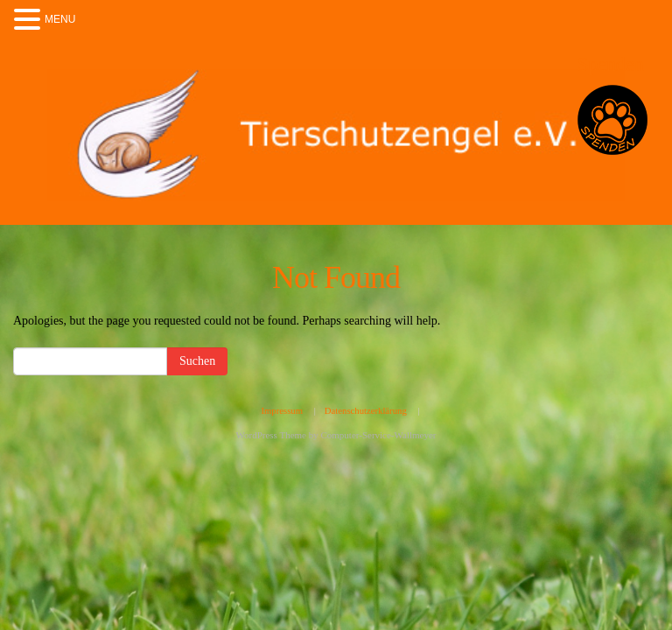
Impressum (282, 410)
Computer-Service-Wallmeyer (378, 435)
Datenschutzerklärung (366, 410)
